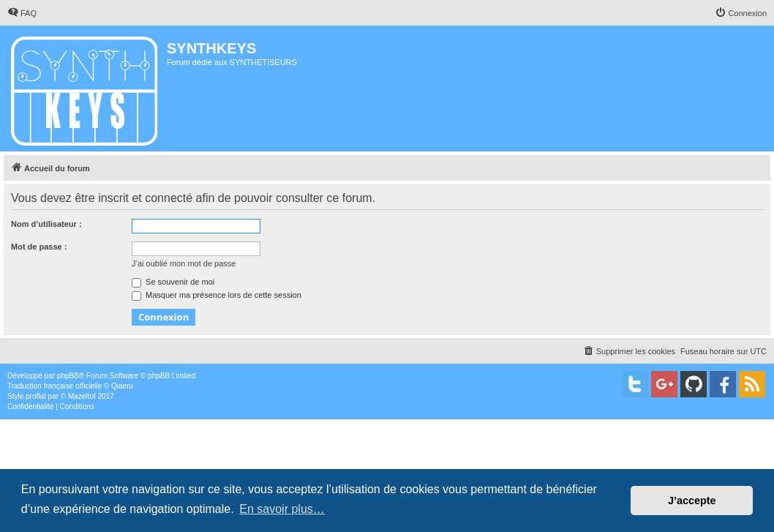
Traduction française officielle (55, 386)
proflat (36, 396)
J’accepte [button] (692, 501)
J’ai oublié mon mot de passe (184, 263)
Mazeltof (82, 396)
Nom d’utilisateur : (46, 224)
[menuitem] (22, 13)
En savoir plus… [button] (282, 509)
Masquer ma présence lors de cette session (217, 295)
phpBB (68, 376)
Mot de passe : (39, 247)
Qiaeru (122, 386)
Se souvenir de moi (173, 282)
